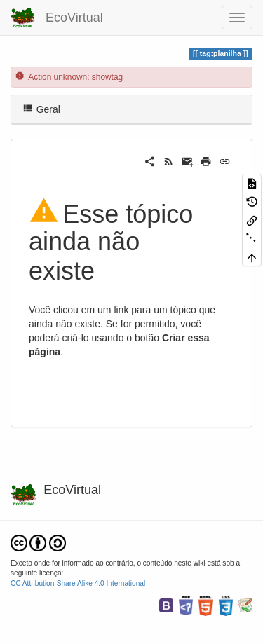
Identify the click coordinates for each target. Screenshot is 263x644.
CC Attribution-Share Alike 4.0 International (78, 583)
